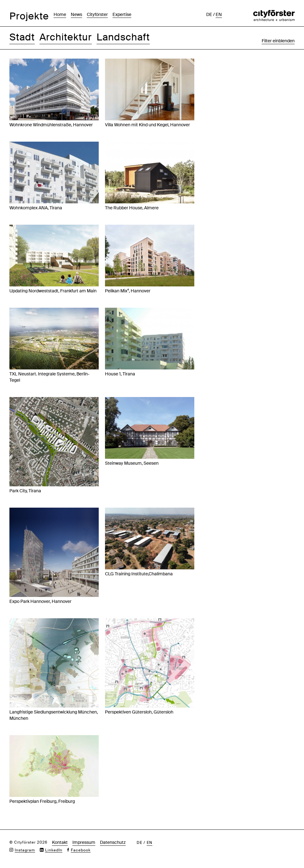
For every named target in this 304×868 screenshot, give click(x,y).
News (76, 14)
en (219, 14)
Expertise (122, 14)
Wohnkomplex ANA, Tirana (36, 208)
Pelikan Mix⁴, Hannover (128, 291)
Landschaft (123, 37)
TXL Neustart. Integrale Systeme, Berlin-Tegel (50, 377)
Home (60, 14)
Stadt (22, 37)
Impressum (84, 842)
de (209, 14)
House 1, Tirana (120, 374)
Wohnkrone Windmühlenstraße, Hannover (51, 125)
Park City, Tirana (25, 491)
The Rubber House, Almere (132, 208)
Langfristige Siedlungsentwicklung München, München (54, 715)
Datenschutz (113, 842)
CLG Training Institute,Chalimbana (139, 574)
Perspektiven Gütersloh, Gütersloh (139, 712)
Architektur (66, 37)
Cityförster (97, 14)
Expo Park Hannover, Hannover (40, 601)
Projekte (29, 16)
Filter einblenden (278, 41)
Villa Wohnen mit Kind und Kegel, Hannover (147, 125)
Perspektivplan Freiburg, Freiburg (42, 801)
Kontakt (60, 842)
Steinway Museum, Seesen (132, 463)
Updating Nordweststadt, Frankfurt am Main (53, 291)
